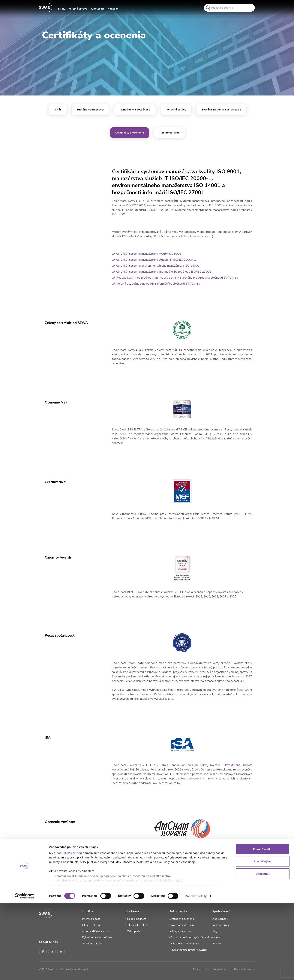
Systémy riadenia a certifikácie (221, 110)
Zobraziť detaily (196, 973)
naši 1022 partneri (69, 930)
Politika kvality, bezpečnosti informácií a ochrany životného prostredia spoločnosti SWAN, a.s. (177, 278)
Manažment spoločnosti (135, 110)
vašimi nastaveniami (168, 962)
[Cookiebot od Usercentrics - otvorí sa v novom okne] (24, 973)
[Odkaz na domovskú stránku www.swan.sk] (46, 8)
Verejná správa (78, 9)
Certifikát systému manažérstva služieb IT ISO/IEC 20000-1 (156, 260)
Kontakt (113, 9)
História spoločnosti (90, 110)
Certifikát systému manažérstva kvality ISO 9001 (149, 254)
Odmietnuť (263, 950)
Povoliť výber (263, 938)
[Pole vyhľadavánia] (229, 8)
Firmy (62, 9)
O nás (58, 110)
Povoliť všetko (263, 926)
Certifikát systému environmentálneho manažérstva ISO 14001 (158, 266)
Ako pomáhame (169, 133)
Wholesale (97, 9)
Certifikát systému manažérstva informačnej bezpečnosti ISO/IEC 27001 (164, 272)
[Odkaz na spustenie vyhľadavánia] (208, 8)
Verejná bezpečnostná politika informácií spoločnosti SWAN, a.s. (158, 284)
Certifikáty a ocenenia (130, 133)
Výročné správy (176, 110)
